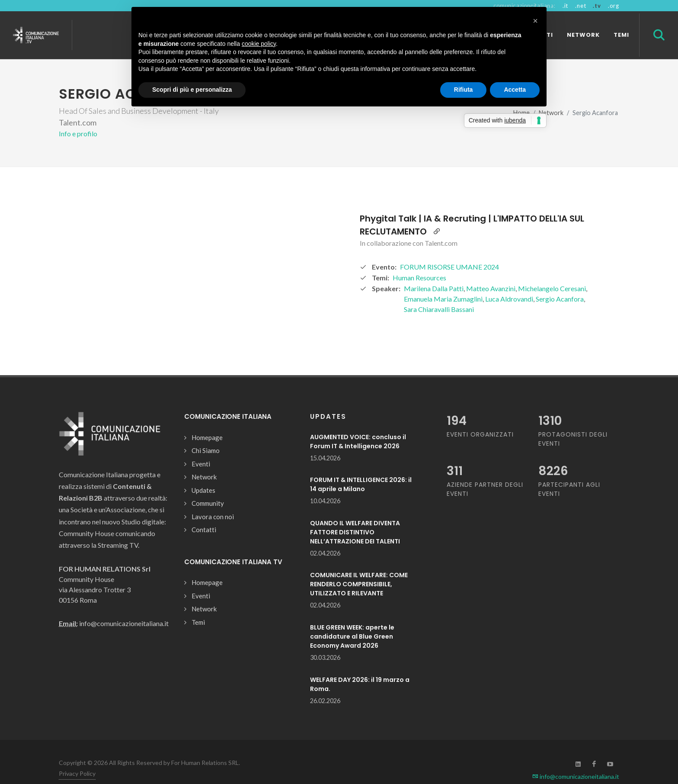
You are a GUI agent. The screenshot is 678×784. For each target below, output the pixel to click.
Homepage (207, 422)
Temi (198, 607)
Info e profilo (78, 118)
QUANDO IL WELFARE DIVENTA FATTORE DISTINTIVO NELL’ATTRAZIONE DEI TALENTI (355, 517)
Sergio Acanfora (560, 284)
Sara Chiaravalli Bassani (439, 294)
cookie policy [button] (259, 44)
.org (614, 6)
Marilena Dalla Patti (434, 273)
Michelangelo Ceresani (552, 273)
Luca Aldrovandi (509, 284)
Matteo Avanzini (491, 273)
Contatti (204, 514)
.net (580, 6)
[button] (535, 21)
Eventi (201, 449)
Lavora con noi (213, 501)
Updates (203, 475)
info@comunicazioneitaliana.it (576, 761)
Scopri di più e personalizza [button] (192, 90)
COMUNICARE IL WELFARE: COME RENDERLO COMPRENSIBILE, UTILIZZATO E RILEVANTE (359, 569)
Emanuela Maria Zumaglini (443, 284)
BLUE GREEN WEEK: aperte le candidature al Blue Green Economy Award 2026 (352, 621)
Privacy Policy (77, 758)
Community (208, 488)
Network (204, 462)
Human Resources (419, 262)
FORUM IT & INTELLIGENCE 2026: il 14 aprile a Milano (361, 469)
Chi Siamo (206, 435)
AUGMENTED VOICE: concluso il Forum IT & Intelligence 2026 (358, 426)
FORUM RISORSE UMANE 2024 (449, 252)
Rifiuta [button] (464, 90)
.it (565, 6)
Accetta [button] (515, 90)
